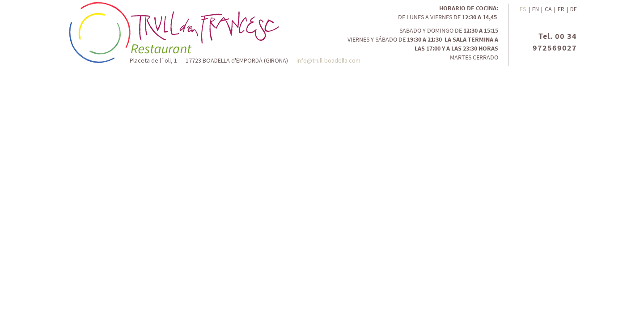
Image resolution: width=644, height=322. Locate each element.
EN (536, 9)
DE (574, 9)
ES (523, 9)
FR (561, 9)
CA (548, 9)
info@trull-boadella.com (328, 60)
